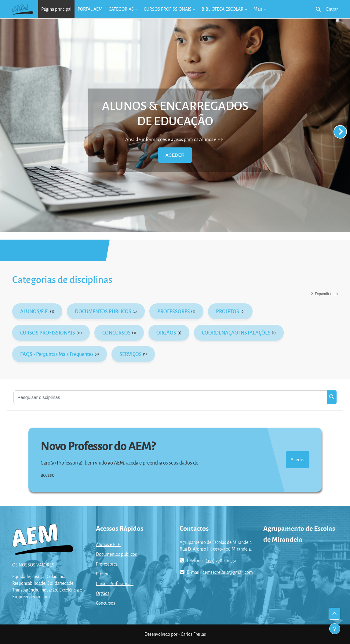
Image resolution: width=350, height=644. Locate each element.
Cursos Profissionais (115, 583)
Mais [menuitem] (258, 9)
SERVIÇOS (131, 354)
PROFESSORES (174, 311)
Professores (107, 564)
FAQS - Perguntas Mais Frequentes (57, 354)
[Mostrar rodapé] (335, 629)
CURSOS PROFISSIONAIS (48, 333)
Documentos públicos (116, 554)
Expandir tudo (326, 294)
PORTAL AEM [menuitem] (90, 9)
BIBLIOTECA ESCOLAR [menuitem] (222, 9)
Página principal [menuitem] (56, 9)
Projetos (104, 574)
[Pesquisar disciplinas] (170, 397)
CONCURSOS (117, 333)
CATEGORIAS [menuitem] (121, 9)
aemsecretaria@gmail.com (228, 572)
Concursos (106, 603)
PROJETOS (228, 311)
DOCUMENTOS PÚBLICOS (103, 311)
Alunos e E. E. (109, 544)
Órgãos (103, 593)
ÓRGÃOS (166, 333)
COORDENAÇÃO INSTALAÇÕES (236, 333)
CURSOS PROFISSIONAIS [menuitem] (168, 9)
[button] (318, 9)
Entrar (332, 9)
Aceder (298, 459)
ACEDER (175, 155)
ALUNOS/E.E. (35, 311)
